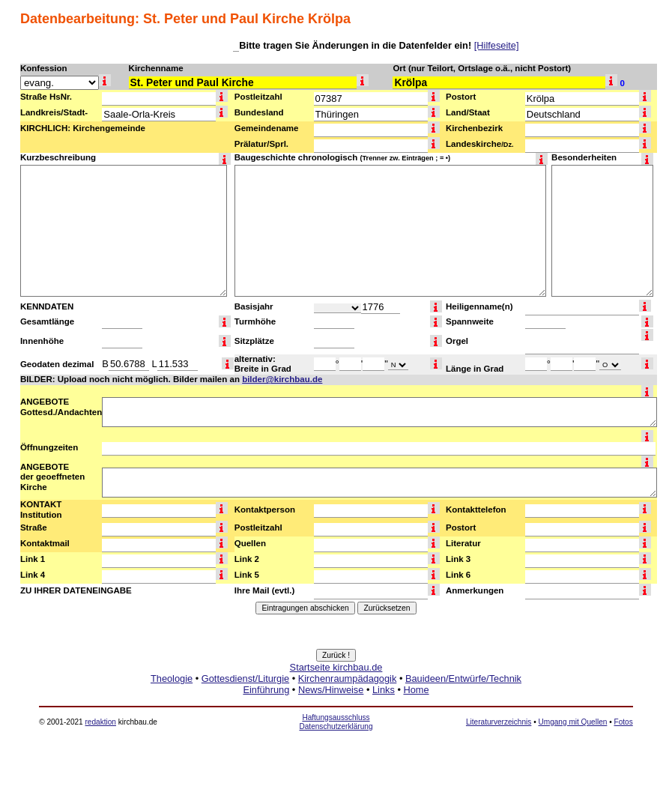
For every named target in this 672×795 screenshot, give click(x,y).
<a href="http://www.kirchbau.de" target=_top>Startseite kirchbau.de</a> (336, 695)
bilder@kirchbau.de (282, 379)
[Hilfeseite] (497, 45)
